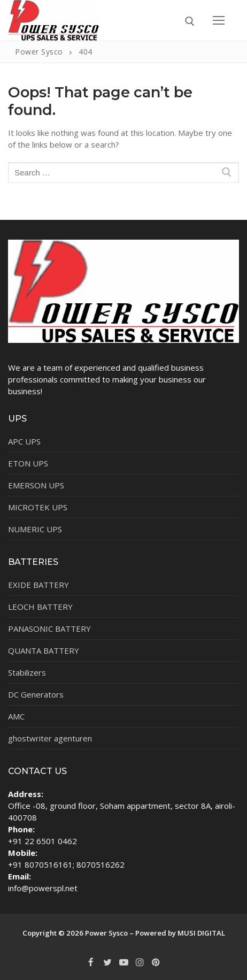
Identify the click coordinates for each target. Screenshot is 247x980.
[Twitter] (107, 962)
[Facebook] (91, 962)
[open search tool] (190, 21)
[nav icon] (219, 20)
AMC (16, 716)
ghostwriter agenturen (50, 738)
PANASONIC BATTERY (49, 629)
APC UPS (24, 441)
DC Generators (36, 694)
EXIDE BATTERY (38, 585)
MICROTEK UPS (38, 507)
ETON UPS (28, 463)
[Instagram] (140, 962)
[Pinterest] (156, 962)
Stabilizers (27, 672)
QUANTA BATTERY (44, 650)
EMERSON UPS (36, 485)
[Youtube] (124, 962)
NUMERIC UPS (35, 529)
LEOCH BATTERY (40, 607)
